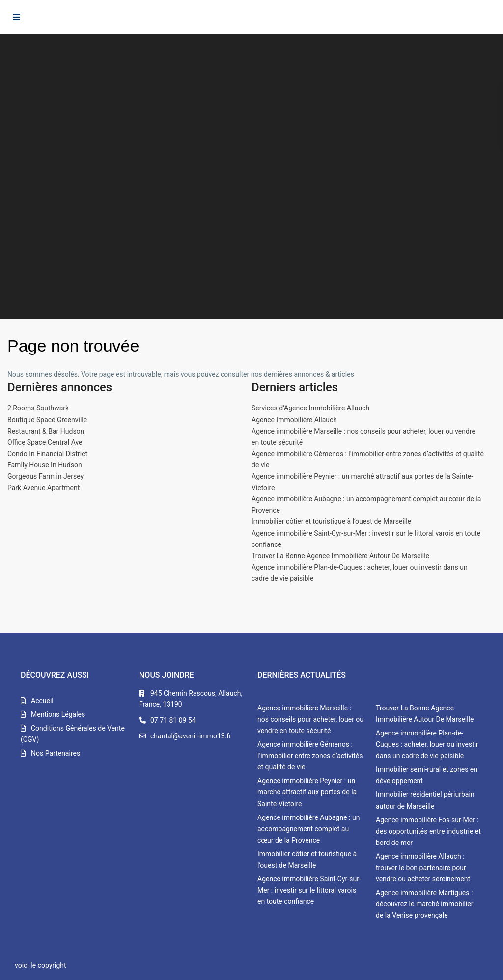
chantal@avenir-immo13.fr (191, 736)
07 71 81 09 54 (173, 720)
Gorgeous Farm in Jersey (45, 476)
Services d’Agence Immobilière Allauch (310, 408)
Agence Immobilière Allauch (294, 420)
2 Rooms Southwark (38, 408)
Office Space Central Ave (45, 442)
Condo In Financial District (47, 454)
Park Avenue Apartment (43, 488)
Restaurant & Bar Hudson (46, 431)
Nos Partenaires (56, 753)
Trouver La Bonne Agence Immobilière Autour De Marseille (340, 556)
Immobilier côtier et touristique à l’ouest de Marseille (331, 521)
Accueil (42, 701)
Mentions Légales (58, 714)
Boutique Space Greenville (47, 420)
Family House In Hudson (45, 465)
